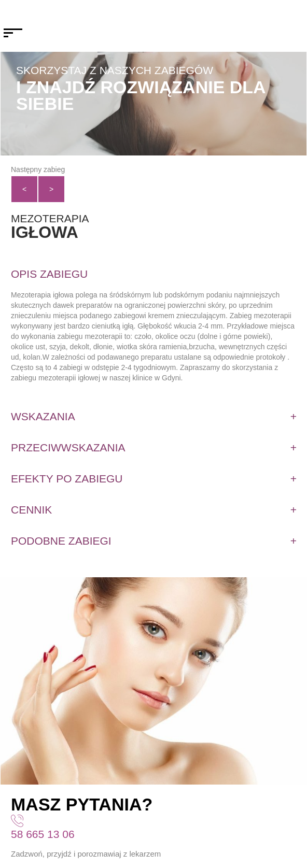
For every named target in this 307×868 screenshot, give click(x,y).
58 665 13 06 (43, 834)
